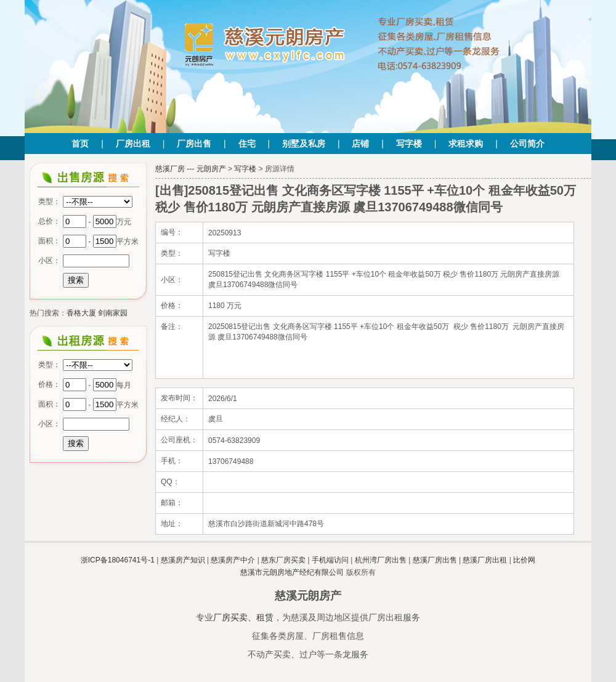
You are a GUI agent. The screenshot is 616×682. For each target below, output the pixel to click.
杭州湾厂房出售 (381, 560)
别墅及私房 (304, 144)
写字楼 (409, 144)
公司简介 (527, 144)
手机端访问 (330, 560)
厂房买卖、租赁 (243, 617)
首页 (80, 144)
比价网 (524, 560)
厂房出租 (133, 144)
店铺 (360, 144)
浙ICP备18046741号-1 (118, 560)
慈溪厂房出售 (435, 560)
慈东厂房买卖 (283, 560)
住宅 (247, 144)
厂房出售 (194, 144)
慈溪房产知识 (183, 560)
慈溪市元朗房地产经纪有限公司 (292, 572)
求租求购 (466, 144)
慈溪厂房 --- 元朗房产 (191, 169)
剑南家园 (113, 313)
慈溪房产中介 (233, 560)
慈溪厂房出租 (485, 560)
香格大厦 (81, 313)
